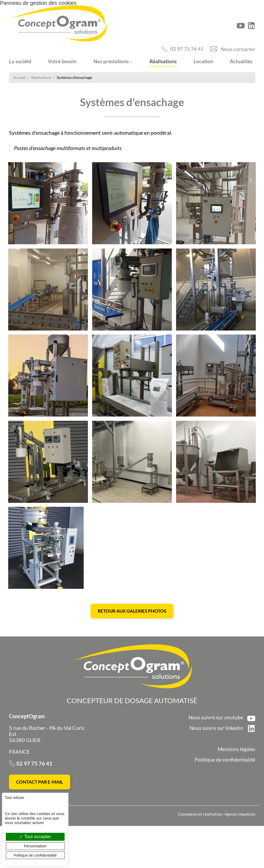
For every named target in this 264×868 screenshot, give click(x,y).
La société (20, 61)
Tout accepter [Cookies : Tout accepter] (35, 837)
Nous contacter (238, 49)
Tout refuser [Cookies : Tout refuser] (15, 798)
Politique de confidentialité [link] (35, 855)
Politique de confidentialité (225, 801)
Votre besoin (62, 61)
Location (203, 61)
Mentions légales (236, 790)
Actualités (241, 61)
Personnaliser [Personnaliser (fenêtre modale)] (35, 846)
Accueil (19, 77)
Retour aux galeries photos (132, 652)
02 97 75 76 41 (185, 49)
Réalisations (163, 61)
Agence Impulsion (240, 856)
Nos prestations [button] (111, 61)
